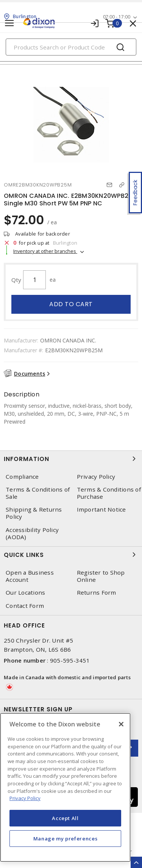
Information (71, 459)
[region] (65, 787)
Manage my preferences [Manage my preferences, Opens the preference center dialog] (66, 839)
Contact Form (25, 606)
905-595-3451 (70, 660)
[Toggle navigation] (9, 23)
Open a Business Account (30, 576)
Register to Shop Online (101, 576)
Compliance (22, 477)
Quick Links (71, 555)
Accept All (65, 818)
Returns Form (97, 593)
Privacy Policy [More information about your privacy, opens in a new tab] (25, 798)
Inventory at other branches (45, 251)
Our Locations (25, 593)
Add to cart (71, 304)
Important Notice (101, 510)
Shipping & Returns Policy (34, 513)
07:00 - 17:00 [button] (117, 17)
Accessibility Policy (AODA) (32, 533)
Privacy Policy (96, 477)
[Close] (121, 724)
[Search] (71, 47)
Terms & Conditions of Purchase (109, 493)
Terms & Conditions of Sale (38, 493)
